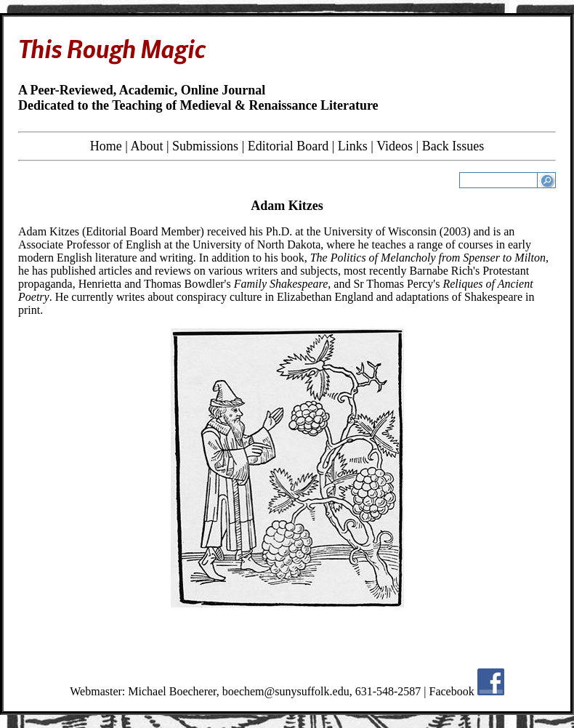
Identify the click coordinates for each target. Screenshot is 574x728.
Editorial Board (288, 146)
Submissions (205, 146)
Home (106, 146)
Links (353, 146)
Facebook (452, 691)
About (146, 146)
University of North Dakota (256, 244)
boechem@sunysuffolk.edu (286, 691)
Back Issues (453, 146)
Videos (395, 146)
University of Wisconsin (380, 231)
